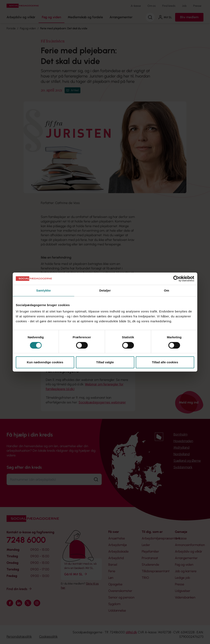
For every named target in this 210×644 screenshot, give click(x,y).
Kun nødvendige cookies (45, 362)
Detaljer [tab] (105, 290)
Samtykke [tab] (44, 290)
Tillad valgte (105, 362)
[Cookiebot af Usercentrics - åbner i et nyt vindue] (176, 279)
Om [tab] (166, 290)
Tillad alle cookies (165, 362)
